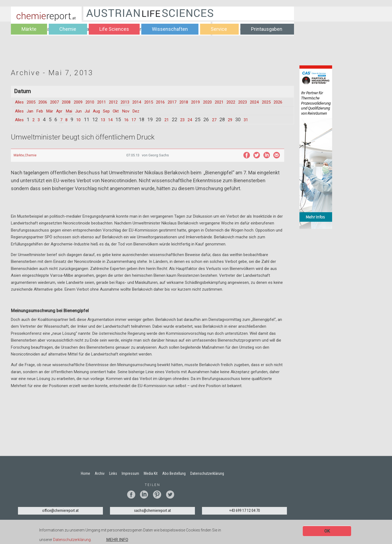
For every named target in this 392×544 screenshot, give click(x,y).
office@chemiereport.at (60, 517)
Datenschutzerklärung (72, 540)
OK (327, 531)
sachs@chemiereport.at (152, 517)
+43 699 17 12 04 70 (245, 517)
